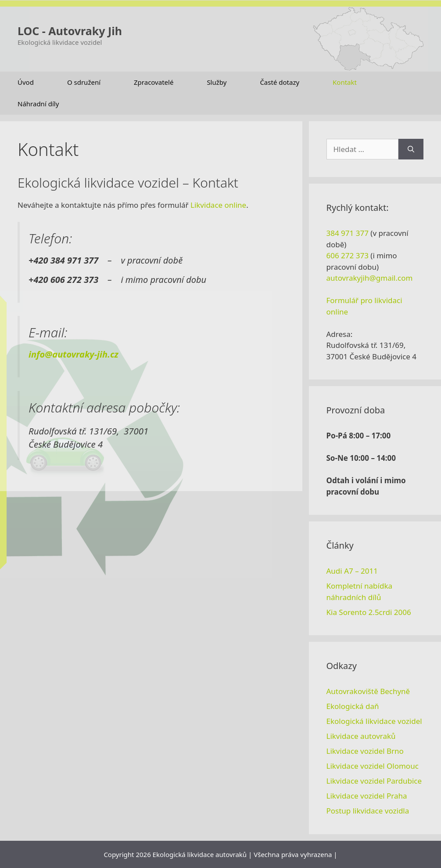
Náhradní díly (38, 104)
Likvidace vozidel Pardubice (374, 781)
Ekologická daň (353, 706)
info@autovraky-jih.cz (73, 354)
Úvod (26, 82)
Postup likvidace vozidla (368, 811)
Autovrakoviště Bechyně (368, 691)
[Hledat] (411, 149)
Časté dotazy (280, 82)
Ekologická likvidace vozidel (374, 721)
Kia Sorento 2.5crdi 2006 (369, 612)
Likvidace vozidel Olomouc (373, 766)
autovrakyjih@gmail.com (370, 278)
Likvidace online (218, 205)
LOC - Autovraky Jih (70, 31)
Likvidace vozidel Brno (365, 751)
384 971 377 (348, 233)
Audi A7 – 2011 (352, 571)
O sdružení (84, 82)
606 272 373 (348, 255)
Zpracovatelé (154, 82)
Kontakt (345, 82)
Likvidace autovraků (361, 736)
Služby (217, 82)
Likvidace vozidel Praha (367, 796)
